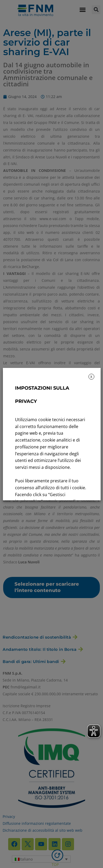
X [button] (91, 377)
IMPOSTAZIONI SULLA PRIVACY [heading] (42, 395)
